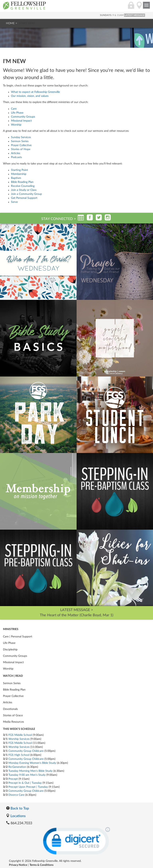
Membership (19, 174)
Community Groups (23, 117)
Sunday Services (21, 137)
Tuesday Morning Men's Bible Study (30, 771)
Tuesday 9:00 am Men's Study (27, 775)
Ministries (11, 629)
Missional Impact (21, 121)
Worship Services (19, 739)
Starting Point (19, 170)
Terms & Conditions (41, 865)
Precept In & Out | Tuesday (25, 783)
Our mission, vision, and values (30, 96)
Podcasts (16, 157)
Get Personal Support (24, 198)
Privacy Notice (18, 865)
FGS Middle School (20, 735)
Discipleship (10, 650)
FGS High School (19, 755)
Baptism (16, 178)
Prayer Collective (21, 145)
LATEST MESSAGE (135, 15)
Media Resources (13, 722)
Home (10, 23)
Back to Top (17, 808)
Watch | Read (13, 676)
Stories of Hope (21, 149)
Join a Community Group (26, 194)
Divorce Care (16, 795)
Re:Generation (17, 767)
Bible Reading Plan (22, 182)
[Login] (131, 7)
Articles (16, 153)
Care (14, 109)
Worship (16, 125)
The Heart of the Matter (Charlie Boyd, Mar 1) (77, 615)
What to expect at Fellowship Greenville (35, 92)
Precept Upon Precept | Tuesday (28, 787)
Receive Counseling (23, 186)
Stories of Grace (13, 715)
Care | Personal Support (18, 637)
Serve (14, 202)
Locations (16, 816)
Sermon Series (20, 141)
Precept (13, 779)
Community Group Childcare (26, 751)
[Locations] (139, 7)
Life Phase (17, 113)
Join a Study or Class (24, 190)
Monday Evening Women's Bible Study (32, 763)
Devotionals (10, 709)
